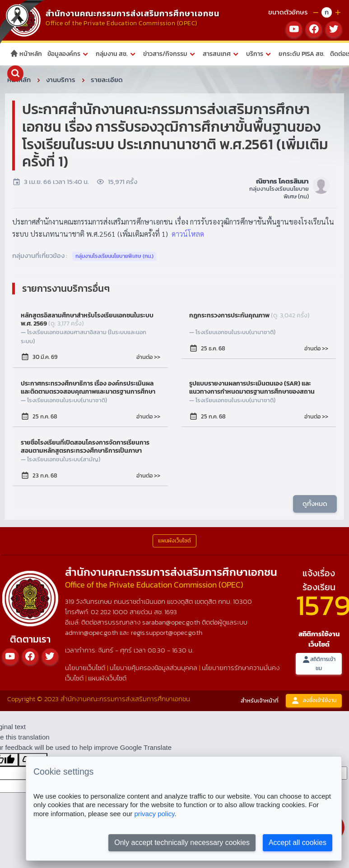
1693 (171, 612)
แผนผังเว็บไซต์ (107, 677)
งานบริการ (61, 80)
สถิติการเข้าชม (319, 664)
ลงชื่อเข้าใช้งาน (314, 700)
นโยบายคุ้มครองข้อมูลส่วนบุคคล (154, 667)
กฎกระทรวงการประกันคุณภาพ (249, 316)
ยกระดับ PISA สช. (302, 54)
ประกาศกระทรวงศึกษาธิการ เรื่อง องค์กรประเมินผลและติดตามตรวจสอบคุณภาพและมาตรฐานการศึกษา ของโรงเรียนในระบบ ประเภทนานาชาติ (89, 388)
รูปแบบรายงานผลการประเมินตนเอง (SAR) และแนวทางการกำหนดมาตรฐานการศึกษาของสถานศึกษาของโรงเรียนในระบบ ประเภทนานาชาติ (259, 388)
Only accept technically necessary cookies (182, 843)
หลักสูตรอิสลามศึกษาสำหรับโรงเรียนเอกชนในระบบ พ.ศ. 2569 (87, 320)
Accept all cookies (298, 843)
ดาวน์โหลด (188, 234)
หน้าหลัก (26, 54)
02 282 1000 (110, 612)
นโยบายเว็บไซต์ (85, 667)
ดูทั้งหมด (315, 503)
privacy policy (154, 814)
